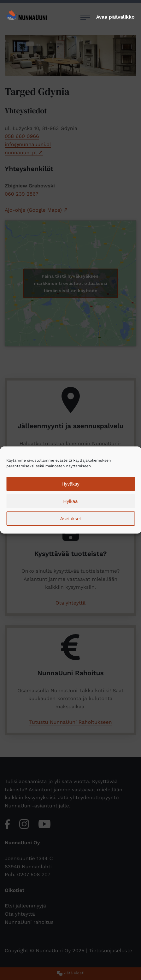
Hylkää (71, 501)
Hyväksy (70, 484)
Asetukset (71, 519)
